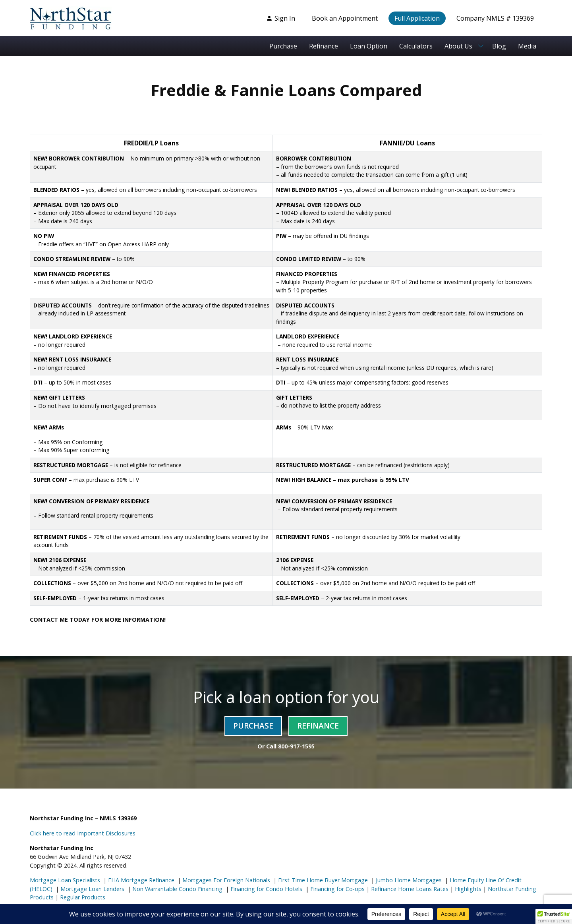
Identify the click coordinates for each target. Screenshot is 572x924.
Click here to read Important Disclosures (83, 833)
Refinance (324, 46)
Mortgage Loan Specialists (65, 880)
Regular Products (82, 897)
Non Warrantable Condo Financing (177, 889)
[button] (554, 916)
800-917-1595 (296, 746)
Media (527, 46)
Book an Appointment (345, 18)
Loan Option (369, 46)
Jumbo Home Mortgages (408, 880)
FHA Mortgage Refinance (141, 880)
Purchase (283, 46)
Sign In (281, 18)
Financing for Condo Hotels (266, 889)
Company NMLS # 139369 (495, 18)
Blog (499, 46)
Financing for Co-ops (337, 889)
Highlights (468, 889)
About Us (458, 46)
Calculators (416, 46)
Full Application (417, 18)
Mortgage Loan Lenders (92, 889)
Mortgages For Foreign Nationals (225, 880)
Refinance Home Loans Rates (409, 889)
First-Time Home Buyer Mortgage (322, 880)
